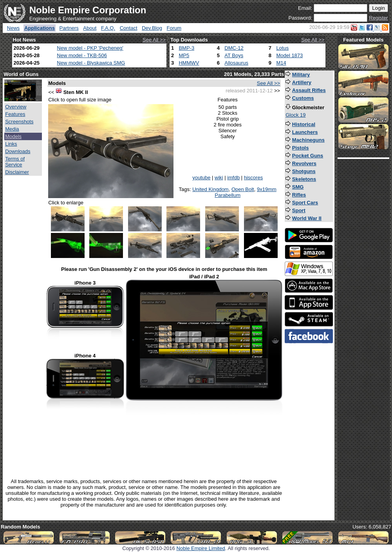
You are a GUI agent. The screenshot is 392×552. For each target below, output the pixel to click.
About (90, 28)
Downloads (18, 151)
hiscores (253, 178)
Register (378, 18)
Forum (174, 28)
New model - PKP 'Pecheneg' (90, 48)
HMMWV (189, 63)
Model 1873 (289, 55)
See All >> (154, 40)
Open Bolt (243, 189)
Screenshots (19, 122)
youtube (201, 178)
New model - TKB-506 (82, 55)
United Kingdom (210, 189)
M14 (281, 63)
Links (11, 144)
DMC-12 (234, 48)
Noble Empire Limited (201, 548)
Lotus (282, 48)
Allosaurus (236, 63)
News (14, 28)
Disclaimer (17, 172)
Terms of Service (15, 162)
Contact (129, 28)
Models (13, 136)
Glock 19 (295, 115)
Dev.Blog (152, 28)
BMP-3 (186, 48)
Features (15, 114)
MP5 (184, 55)
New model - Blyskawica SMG (91, 63)
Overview (16, 107)
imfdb (233, 178)
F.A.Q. (108, 28)
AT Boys (234, 55)
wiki (219, 178)
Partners (69, 28)
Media (12, 129)
